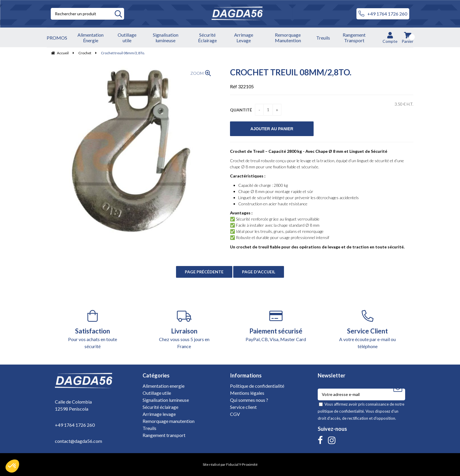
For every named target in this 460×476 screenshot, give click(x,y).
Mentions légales (247, 393)
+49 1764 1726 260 (383, 14)
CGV (235, 414)
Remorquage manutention (169, 421)
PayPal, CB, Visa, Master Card (276, 326)
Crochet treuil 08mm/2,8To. (291, 72)
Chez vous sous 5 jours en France (184, 330)
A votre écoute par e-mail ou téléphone (368, 330)
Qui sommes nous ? (249, 400)
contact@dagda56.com (78, 441)
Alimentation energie (164, 386)
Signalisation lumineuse (166, 400)
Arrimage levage (159, 414)
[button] (12, 466)
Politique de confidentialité (257, 386)
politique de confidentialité (341, 411)
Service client (243, 407)
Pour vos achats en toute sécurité (93, 330)
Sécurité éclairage (160, 407)
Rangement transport (164, 435)
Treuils (149, 428)
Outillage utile (157, 393)
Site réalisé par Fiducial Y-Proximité (230, 464)
